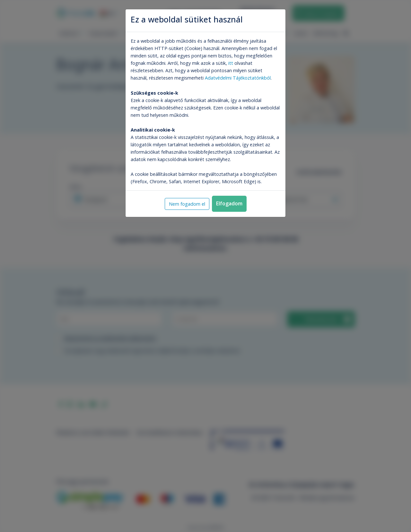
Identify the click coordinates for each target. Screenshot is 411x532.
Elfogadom (229, 203)
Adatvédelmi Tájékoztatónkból (238, 78)
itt (231, 63)
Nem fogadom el (187, 204)
